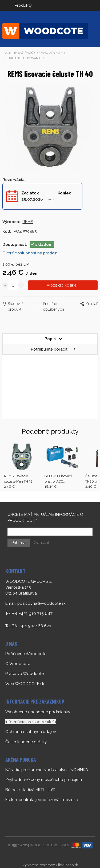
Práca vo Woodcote (25, 674)
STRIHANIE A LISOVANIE (23, 58)
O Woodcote (18, 664)
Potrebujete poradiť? (50, 349)
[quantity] (13, 285)
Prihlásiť (19, 543)
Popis (50, 339)
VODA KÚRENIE (51, 53)
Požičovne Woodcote (26, 654)
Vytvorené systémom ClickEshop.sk (50, 865)
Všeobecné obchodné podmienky (38, 712)
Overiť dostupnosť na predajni (30, 253)
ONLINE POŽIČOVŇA (20, 53)
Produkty (23, 5)
